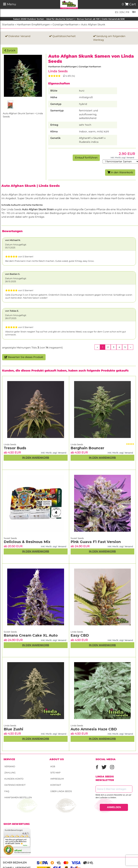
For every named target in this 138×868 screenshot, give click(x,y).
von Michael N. (13, 240)
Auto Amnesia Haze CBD (94, 729)
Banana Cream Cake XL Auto (31, 635)
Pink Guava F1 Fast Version (96, 542)
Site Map (55, 773)
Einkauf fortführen (86, 158)
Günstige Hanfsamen (65, 24)
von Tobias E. (12, 311)
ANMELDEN (114, 807)
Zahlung (10, 773)
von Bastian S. (13, 274)
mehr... (26, 845)
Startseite (8, 24)
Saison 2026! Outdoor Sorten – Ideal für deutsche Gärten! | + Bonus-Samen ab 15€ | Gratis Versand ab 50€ (69, 19)
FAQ (7, 791)
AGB (53, 766)
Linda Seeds (58, 71)
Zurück (10, 50)
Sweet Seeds (10, 538)
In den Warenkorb (120, 172)
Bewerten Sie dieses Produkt (24, 357)
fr (127, 12)
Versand (10, 766)
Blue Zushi (13, 729)
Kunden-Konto (14, 779)
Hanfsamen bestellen (18, 797)
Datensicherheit (15, 785)
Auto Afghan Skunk (93, 24)
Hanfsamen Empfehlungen (33, 24)
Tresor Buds (15, 448)
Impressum (57, 779)
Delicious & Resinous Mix (27, 542)
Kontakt (56, 785)
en (122, 12)
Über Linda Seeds (61, 791)
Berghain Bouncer (87, 448)
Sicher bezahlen (15, 863)
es (117, 12)
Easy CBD (80, 635)
